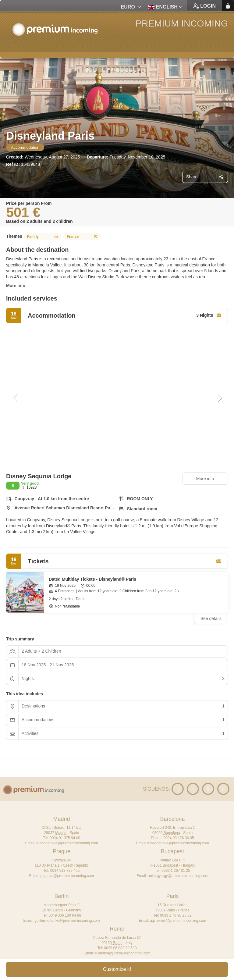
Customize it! (117, 969)
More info (16, 286)
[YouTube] (178, 789)
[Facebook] (223, 789)
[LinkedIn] (193, 789)
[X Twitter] (208, 789)
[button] (15, 398)
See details (211, 618)
